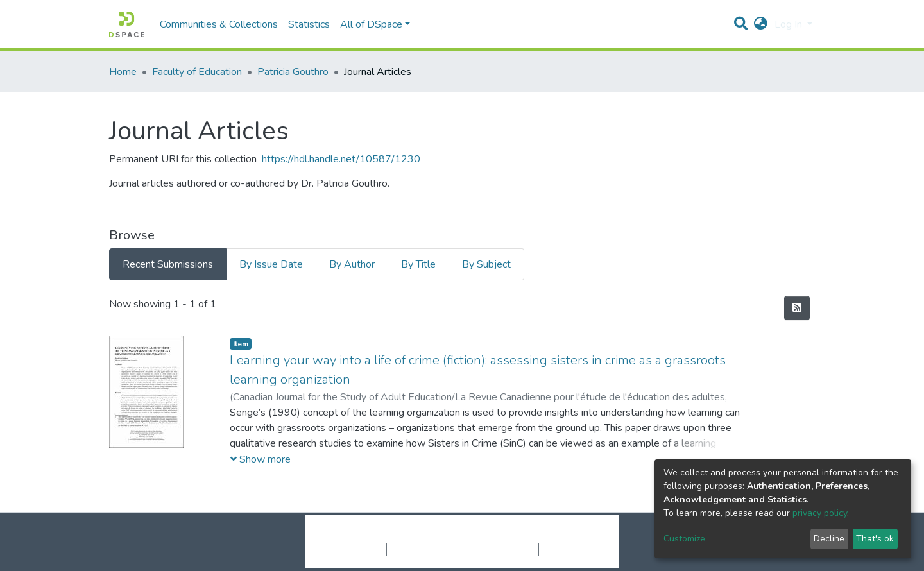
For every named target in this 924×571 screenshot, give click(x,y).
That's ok (875, 539)
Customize (684, 539)
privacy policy (820, 513)
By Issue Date (271, 264)
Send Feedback (573, 549)
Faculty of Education (197, 72)
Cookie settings (352, 549)
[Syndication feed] (797, 308)
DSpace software (384, 536)
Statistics (309, 24)
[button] (761, 24)
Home (123, 72)
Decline (829, 539)
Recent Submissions (168, 264)
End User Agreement (494, 549)
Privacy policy (418, 549)
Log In (790, 24)
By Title (418, 264)
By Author (352, 264)
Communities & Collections (219, 24)
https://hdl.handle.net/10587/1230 (341, 159)
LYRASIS (559, 536)
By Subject (486, 264)
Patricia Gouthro (293, 72)
